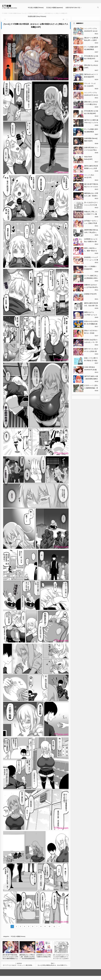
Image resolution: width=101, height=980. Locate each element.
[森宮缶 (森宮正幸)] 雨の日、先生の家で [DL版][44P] (91, 306)
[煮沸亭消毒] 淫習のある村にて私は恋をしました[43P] (91, 232)
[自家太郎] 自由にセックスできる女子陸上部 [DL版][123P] (91, 150)
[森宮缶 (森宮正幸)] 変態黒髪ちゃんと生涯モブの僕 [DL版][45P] (91, 168)
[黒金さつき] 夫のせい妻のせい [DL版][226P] (91, 333)
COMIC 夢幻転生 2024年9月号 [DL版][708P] (90, 370)
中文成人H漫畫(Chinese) (36, 8)
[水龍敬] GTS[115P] (90, 294)
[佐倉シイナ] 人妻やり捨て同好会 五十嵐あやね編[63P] (91, 360)
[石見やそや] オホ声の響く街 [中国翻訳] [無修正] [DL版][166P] (91, 324)
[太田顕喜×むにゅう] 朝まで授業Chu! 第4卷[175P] (91, 242)
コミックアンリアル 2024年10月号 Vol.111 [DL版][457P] (91, 95)
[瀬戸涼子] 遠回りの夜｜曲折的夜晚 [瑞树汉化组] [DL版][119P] (91, 379)
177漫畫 (7, 6)
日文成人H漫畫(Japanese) (55, 8)
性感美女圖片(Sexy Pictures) (37, 16)
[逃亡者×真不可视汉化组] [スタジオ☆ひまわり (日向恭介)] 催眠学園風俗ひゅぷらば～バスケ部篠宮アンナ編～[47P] (10, 959)
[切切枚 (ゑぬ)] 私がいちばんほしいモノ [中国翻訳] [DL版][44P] (91, 342)
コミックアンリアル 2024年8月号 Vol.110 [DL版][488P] (91, 31)
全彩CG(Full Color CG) (73, 8)
